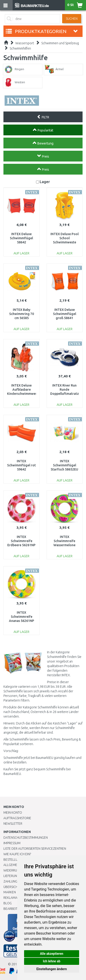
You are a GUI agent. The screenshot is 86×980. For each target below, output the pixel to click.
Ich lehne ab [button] (52, 961)
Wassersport (25, 43)
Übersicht (11, 887)
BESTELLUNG (13, 860)
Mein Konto (13, 813)
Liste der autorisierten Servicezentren (35, 849)
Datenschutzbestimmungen (26, 838)
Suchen (72, 19)
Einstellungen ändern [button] (52, 969)
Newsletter (13, 824)
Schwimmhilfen (20, 48)
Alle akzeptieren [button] (52, 954)
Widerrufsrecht (17, 870)
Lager (45, 182)
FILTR (43, 117)
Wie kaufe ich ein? (17, 854)
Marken (10, 892)
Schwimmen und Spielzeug (60, 43)
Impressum (12, 843)
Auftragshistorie (17, 818)
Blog (8, 903)
